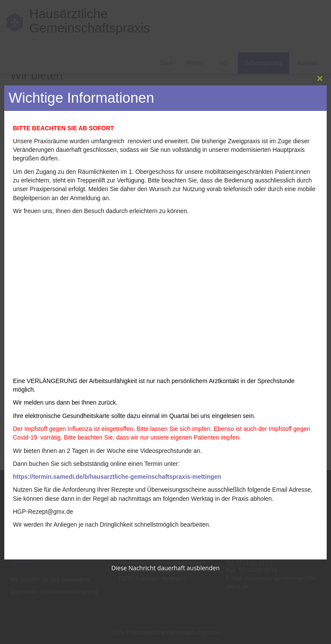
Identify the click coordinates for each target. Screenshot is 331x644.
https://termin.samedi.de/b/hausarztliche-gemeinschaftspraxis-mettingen (117, 477)
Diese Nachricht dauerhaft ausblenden (165, 568)
